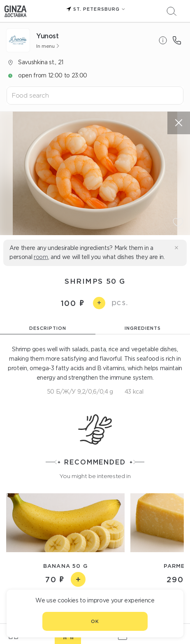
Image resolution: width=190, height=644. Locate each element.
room (41, 257)
